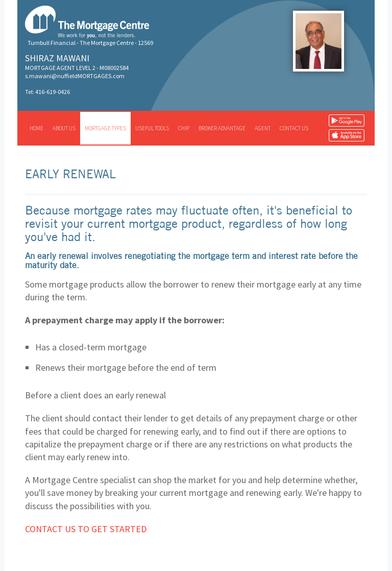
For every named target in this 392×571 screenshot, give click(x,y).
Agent (263, 128)
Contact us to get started (86, 529)
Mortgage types (105, 128)
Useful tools (152, 128)
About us (64, 128)
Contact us (294, 128)
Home (36, 128)
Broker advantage (222, 128)
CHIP (184, 128)
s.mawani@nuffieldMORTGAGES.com (75, 76)
